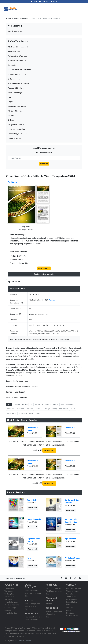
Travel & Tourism (15, 138)
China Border (12, 413)
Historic (37, 404)
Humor (11, 97)
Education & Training (17, 74)
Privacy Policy (72, 599)
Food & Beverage (15, 93)
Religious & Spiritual (16, 125)
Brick (31, 413)
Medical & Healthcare (17, 106)
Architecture (23, 413)
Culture (38, 413)
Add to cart (49, 450)
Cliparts (28, 609)
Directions (70, 613)
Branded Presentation (54, 611)
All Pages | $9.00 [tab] (26, 228)
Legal (10, 102)
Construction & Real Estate (19, 70)
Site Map (70, 608)
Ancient (25, 404)
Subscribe (44, 164)
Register (44, 2)
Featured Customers (54, 588)
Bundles (49, 604)
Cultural (17, 404)
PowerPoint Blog (11, 613)
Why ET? (70, 594)
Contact (69, 610)
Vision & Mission (73, 591)
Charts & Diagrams (12, 605)
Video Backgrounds (32, 604)
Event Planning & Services (19, 84)
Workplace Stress (72, 558)
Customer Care (72, 616)
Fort (31, 404)
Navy (29, 558)
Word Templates (21, 19)
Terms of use (71, 597)
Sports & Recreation (16, 129)
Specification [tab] (14, 282)
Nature (11, 116)
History (55, 409)
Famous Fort (64, 409)
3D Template (9, 594)
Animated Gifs (31, 606)
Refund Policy (72, 602)
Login (34, 2)
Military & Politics (15, 111)
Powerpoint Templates (34, 617)
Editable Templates (25, 641)
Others (11, 120)
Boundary (29, 409)
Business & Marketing (17, 61)
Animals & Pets (14, 51)
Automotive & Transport (18, 56)
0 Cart (54, 2)
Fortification (47, 404)
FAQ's (68, 605)
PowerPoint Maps (11, 602)
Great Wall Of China (67, 404)
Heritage (47, 409)
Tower (73, 409)
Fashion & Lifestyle (16, 88)
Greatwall (11, 409)
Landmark (38, 409)
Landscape (20, 409)
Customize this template (44, 274)
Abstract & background (18, 47)
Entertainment (14, 79)
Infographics (50, 614)
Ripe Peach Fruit (71, 539)
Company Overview (74, 588)
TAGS (9, 404)
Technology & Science (17, 134)
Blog (47, 617)
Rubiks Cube (32, 500)
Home (9, 19)
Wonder (56, 404)
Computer (12, 65)
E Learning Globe (34, 519)
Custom (52, 300)
